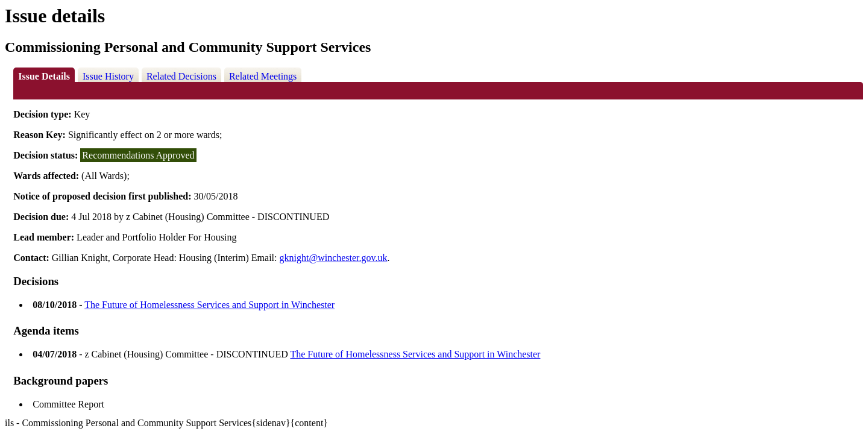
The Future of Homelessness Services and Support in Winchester (209, 305)
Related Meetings (263, 76)
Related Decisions (181, 76)
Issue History (108, 76)
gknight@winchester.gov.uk (334, 258)
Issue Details (44, 76)
